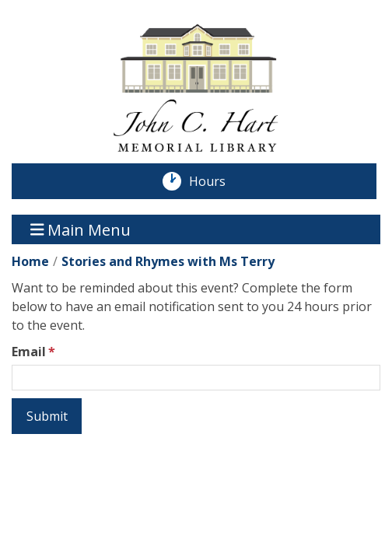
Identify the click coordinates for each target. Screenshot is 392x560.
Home (30, 261)
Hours (215, 181)
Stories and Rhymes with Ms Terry (168, 261)
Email (29, 352)
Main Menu (81, 229)
